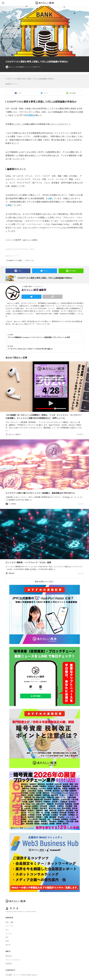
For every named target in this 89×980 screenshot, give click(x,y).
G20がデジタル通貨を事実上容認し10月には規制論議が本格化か (30, 79)
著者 (7, 941)
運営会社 (9, 956)
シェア (19, 93)
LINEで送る (72, 93)
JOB (7, 937)
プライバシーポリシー (13, 960)
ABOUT (8, 945)
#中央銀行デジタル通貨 (14, 260)
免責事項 (9, 964)
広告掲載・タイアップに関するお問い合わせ (21, 975)
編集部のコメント (12, 84)
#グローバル (29, 260)
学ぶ (7, 930)
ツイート (46, 93)
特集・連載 (9, 922)
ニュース (28, 67)
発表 (9, 205)
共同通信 (30, 115)
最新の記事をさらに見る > (45, 582)
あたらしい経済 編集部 (34, 290)
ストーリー (9, 926)
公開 (50, 198)
